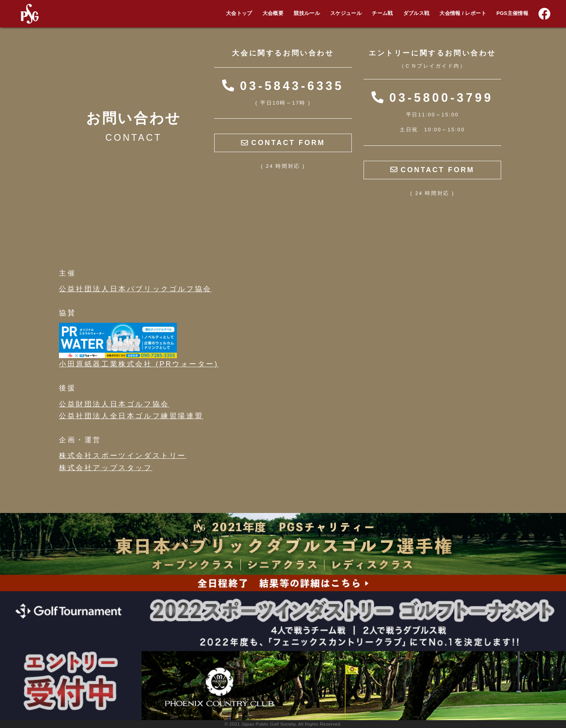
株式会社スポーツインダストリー (123, 456)
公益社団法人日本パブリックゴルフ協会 (135, 289)
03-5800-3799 (432, 97)
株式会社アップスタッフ (106, 468)
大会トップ (239, 13)
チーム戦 (382, 13)
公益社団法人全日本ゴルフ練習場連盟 (131, 416)
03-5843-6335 (283, 86)
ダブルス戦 (416, 13)
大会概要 (273, 13)
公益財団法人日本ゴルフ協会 (114, 404)
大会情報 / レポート (463, 13)
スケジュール (346, 13)
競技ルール (307, 13)
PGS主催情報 (512, 13)
